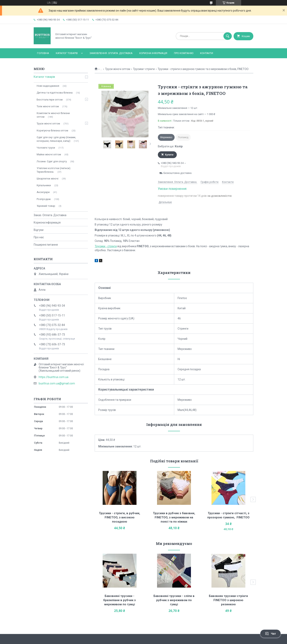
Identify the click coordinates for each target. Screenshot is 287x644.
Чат (270, 634)
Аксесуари (43, 192)
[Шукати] (228, 36)
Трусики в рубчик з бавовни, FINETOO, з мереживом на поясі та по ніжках (174, 517)
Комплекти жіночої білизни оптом (53, 115)
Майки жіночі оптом (49, 154)
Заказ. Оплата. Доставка (50, 215)
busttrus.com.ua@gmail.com (57, 383)
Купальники (44, 185)
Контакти (207, 53)
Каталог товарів (67, 53)
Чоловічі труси (46, 148)
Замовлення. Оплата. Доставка (111, 53)
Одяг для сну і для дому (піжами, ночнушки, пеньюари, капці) (56, 139)
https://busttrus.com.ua (54, 377)
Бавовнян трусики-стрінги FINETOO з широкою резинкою (229, 600)
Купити (169, 155)
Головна (43, 53)
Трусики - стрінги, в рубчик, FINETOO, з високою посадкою (120, 517)
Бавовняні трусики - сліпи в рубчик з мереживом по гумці (174, 600)
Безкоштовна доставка (177, 173)
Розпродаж (44, 199)
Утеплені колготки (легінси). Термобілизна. (54, 170)
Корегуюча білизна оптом (52, 130)
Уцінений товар (46, 206)
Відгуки (39, 230)
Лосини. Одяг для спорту (52, 161)
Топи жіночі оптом (48, 106)
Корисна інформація (153, 53)
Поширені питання (46, 245)
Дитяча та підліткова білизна (55, 93)
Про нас (39, 237)
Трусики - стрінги (106, 246)
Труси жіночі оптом (118, 69)
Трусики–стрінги (144, 69)
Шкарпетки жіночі (48, 179)
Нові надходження (48, 86)
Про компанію (184, 53)
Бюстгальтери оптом (50, 100)
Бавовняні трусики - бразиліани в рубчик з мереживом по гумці (120, 600)
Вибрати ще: (170, 146)
